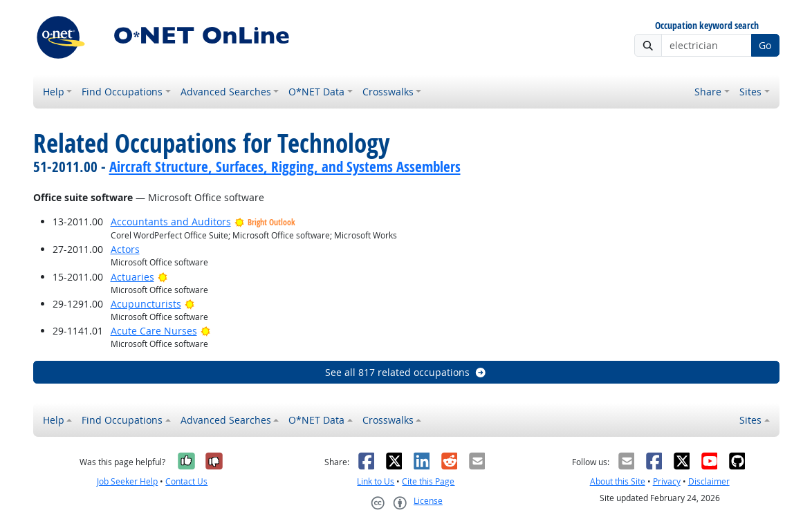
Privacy (667, 481)
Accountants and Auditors (171, 222)
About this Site (618, 481)
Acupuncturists (146, 304)
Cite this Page (428, 481)
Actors (125, 249)
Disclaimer (709, 481)
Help (54, 92)
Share (708, 92)
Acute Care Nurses (154, 331)
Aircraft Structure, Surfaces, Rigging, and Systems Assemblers (285, 167)
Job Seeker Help (127, 481)
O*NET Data (316, 92)
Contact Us (186, 481)
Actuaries (132, 277)
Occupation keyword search (707, 26)
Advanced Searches (226, 92)
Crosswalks (388, 92)
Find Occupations (122, 92)
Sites (750, 92)
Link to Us (376, 481)
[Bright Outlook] (163, 277)
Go (765, 45)
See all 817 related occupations (406, 372)
